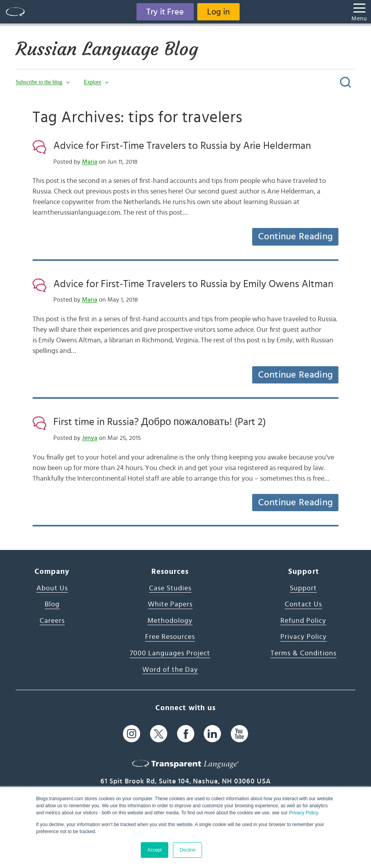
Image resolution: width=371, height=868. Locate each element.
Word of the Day (170, 670)
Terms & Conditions (304, 653)
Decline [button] (187, 850)
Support (303, 588)
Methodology (170, 621)
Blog (52, 604)
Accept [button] (155, 850)
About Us (52, 588)
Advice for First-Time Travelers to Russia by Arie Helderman (182, 146)
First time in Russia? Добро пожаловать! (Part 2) (160, 422)
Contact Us (303, 604)
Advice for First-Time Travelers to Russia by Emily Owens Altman (193, 284)
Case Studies (170, 588)
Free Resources (170, 637)
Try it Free (165, 12)
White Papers (170, 604)
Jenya (90, 438)
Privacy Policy (304, 813)
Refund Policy (303, 621)
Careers (52, 621)
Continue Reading (295, 237)
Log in (218, 12)
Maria (90, 162)
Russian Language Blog (107, 49)
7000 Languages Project (170, 653)
